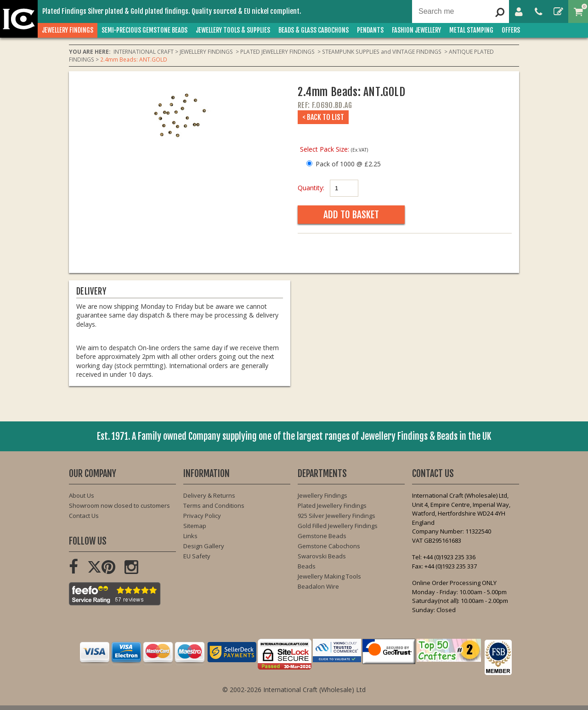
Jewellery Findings (322, 495)
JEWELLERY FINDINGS (68, 30)
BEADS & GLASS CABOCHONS (314, 30)
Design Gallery (204, 546)
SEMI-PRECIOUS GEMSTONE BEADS (144, 30)
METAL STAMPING (471, 30)
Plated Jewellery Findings (332, 506)
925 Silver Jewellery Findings (336, 516)
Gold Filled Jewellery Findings (338, 526)
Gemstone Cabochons (329, 546)
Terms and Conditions (214, 506)
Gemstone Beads (322, 536)
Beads (307, 566)
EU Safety (197, 556)
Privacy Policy (202, 516)
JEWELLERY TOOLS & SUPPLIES (233, 30)
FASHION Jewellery (416, 30)
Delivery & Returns (209, 495)
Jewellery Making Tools (329, 576)
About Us (82, 495)
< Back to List (323, 117)
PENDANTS (370, 30)
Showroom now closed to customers (119, 506)
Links (190, 536)
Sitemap (195, 526)
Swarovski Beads (322, 556)
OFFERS (511, 30)
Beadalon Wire (318, 586)
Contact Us (84, 516)
